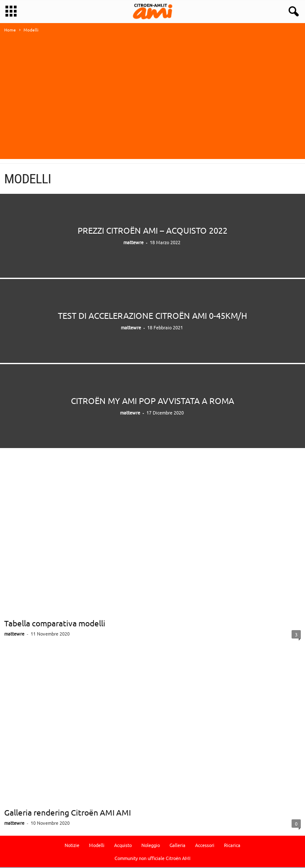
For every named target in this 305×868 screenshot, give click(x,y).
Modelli (97, 846)
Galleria (177, 846)
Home (10, 30)
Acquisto (123, 846)
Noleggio (151, 846)
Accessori (205, 846)
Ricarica (232, 846)
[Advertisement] (152, 101)
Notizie (72, 846)
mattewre (133, 243)
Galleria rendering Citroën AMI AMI (68, 813)
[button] (292, 12)
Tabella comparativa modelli (55, 624)
